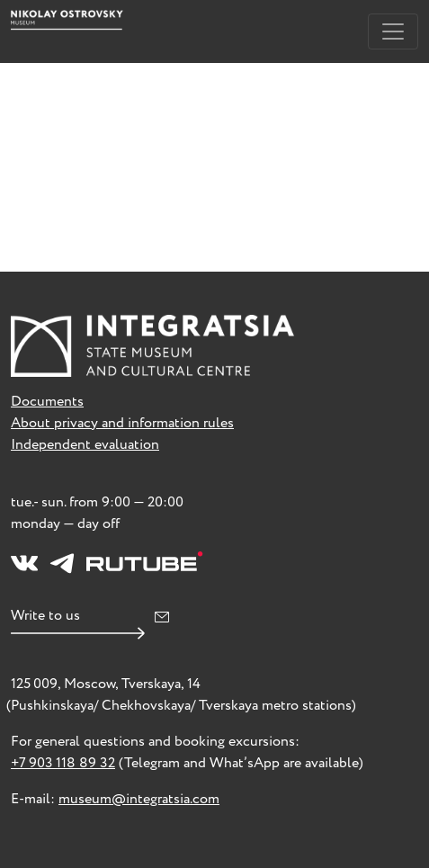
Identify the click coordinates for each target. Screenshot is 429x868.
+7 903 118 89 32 (63, 763)
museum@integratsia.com (139, 799)
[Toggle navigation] (393, 31)
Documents (47, 402)
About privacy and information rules (122, 423)
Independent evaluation (85, 445)
